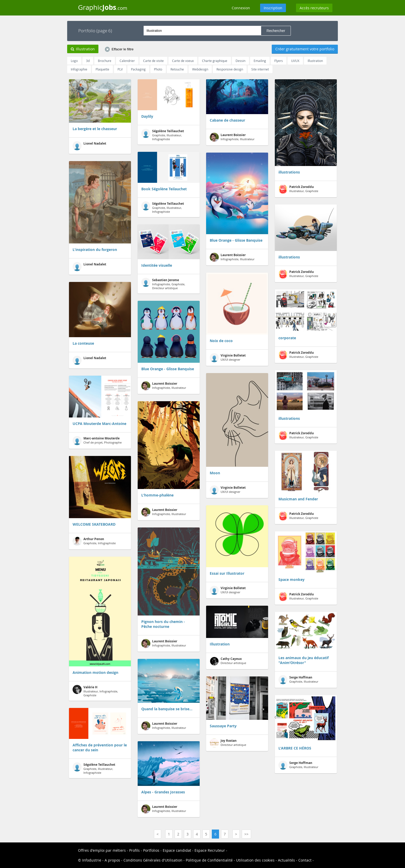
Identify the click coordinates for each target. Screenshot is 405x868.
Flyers (279, 61)
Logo (74, 61)
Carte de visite (153, 61)
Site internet (260, 69)
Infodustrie (92, 860)
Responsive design (230, 69)
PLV (120, 69)
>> (246, 834)
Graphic (103, 7)
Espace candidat (177, 850)
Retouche (177, 69)
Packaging (138, 69)
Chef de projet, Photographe (97, 441)
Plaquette (102, 69)
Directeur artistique (228, 661)
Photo (158, 69)
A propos (112, 860)
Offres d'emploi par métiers (102, 850)
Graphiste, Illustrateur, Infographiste (94, 768)
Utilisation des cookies (255, 860)
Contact (305, 860)
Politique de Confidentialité (209, 860)
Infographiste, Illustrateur (164, 386)
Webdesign (200, 69)
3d (88, 61)
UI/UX (295, 61)
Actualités (286, 860)
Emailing (260, 61)
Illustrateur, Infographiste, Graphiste (95, 691)
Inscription (273, 8)
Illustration (315, 61)
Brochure (105, 61)
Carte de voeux (183, 61)
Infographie (79, 69)
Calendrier (127, 61)
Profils (134, 850)
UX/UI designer (228, 358)
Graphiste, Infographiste (94, 541)
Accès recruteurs (314, 8)
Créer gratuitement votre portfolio (305, 49)
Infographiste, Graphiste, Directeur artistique (163, 284)
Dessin (240, 61)
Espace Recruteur (210, 850)
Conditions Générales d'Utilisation (153, 860)
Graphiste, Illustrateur (298, 680)
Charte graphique (215, 61)
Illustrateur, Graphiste (298, 189)
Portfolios (151, 850)
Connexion (241, 8)
